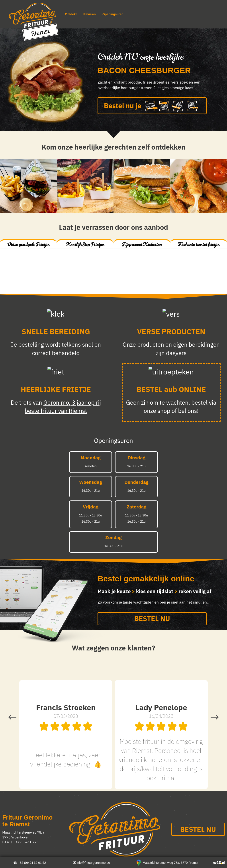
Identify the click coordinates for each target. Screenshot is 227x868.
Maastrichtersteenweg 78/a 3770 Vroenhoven (23, 835)
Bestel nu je (152, 107)
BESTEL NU (152, 619)
